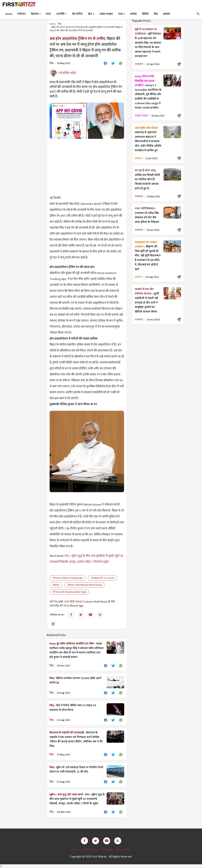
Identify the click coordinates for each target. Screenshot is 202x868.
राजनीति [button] (62, 14)
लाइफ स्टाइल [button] (106, 14)
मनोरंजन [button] (22, 14)
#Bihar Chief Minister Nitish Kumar (85, 585)
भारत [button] (48, 14)
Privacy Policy (124, 849)
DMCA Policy (91, 849)
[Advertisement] (87, 167)
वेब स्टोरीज (77, 14)
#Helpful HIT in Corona (102, 578)
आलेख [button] (133, 14)
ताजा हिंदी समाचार (74, 602)
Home (9, 14)
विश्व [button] (156, 14)
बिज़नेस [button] (36, 14)
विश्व (60, 24)
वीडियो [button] (145, 14)
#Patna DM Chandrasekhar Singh (69, 592)
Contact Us (107, 849)
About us (76, 849)
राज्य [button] (121, 14)
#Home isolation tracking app (68, 578)
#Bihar (56, 585)
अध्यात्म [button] (167, 14)
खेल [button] (91, 14)
